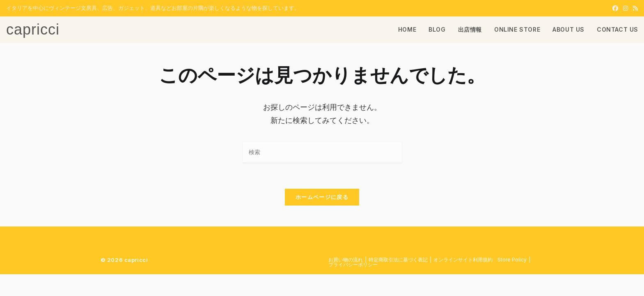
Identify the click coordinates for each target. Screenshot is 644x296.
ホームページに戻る (322, 197)
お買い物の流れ (346, 260)
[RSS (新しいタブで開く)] (634, 8)
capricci (33, 29)
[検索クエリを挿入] (322, 152)
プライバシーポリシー (353, 265)
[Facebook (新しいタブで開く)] (615, 8)
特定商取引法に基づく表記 (398, 260)
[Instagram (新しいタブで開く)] (626, 8)
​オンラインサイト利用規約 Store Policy (480, 260)
